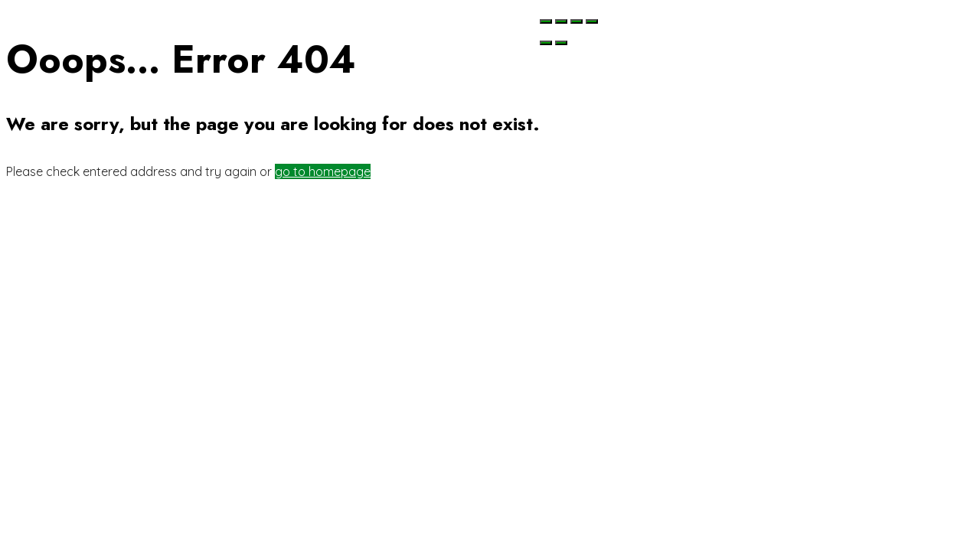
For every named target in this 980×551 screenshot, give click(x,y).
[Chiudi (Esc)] (546, 21)
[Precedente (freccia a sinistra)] (546, 43)
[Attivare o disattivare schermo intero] (577, 21)
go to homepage (323, 171)
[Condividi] (561, 21)
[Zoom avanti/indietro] (592, 21)
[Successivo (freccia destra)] (561, 43)
